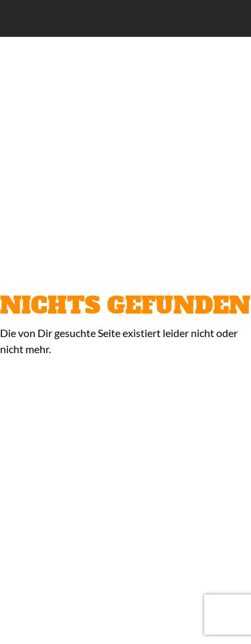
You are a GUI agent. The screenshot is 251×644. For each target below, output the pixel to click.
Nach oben (232, 625)
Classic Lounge (94, 19)
